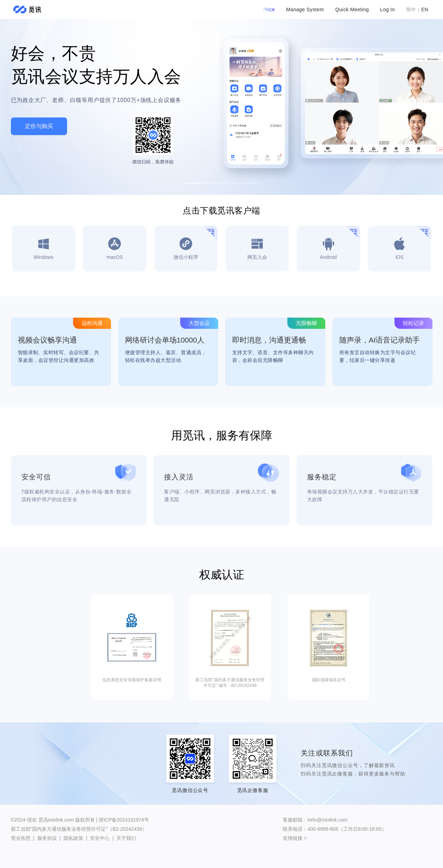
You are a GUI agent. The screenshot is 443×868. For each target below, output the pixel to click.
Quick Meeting (352, 9)
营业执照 (21, 838)
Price (269, 9)
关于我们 (126, 838)
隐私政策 (73, 838)
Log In (387, 9)
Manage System (305, 9)
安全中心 (100, 838)
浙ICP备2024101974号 (124, 820)
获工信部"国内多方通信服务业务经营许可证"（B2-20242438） (79, 829)
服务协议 (47, 838)
